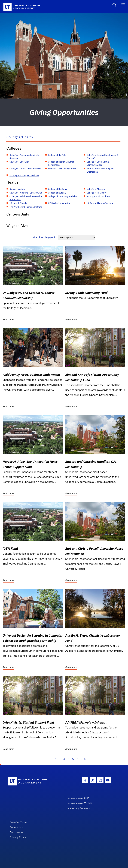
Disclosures (17, 832)
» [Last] (85, 759)
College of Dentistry (58, 189)
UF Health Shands (18, 203)
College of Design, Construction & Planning (102, 157)
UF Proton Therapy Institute (100, 203)
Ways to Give (17, 226)
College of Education (19, 162)
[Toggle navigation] (123, 5)
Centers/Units (18, 214)
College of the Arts (57, 155)
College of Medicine (96, 189)
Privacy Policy (18, 837)
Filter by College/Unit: (45, 237)
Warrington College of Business (24, 175)
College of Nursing (57, 193)
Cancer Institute (17, 189)
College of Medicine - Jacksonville (26, 193)
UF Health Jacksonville (59, 203)
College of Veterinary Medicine (63, 196)
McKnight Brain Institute (98, 196)
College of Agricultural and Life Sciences (24, 157)
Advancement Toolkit (80, 803)
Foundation (16, 827)
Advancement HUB (78, 798)
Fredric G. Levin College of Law (63, 169)
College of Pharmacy (97, 193)
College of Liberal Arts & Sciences (25, 169)
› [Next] (81, 759)
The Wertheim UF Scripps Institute (26, 207)
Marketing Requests (79, 808)
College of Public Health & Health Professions (26, 198)
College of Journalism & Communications (98, 163)
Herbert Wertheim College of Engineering (100, 170)
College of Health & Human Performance (61, 163)
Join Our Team (18, 822)
